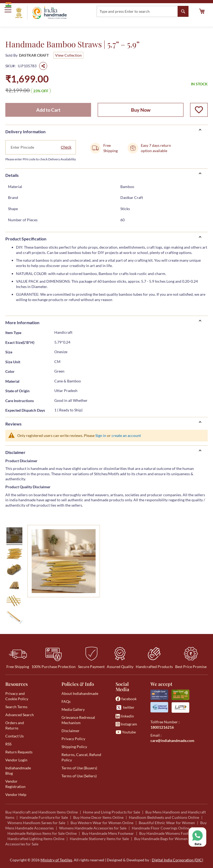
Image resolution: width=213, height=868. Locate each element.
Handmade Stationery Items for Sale (99, 839)
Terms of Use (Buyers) (79, 768)
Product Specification (26, 239)
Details (12, 175)
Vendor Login (16, 760)
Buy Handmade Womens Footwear (168, 833)
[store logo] (41, 13)
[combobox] (143, 11)
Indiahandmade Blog (18, 771)
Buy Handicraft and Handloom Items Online (42, 812)
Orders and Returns (15, 725)
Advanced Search (20, 715)
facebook (126, 699)
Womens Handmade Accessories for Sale (93, 828)
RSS (8, 744)
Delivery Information (25, 132)
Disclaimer (15, 452)
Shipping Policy (74, 747)
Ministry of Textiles (70, 4)
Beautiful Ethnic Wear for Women (167, 823)
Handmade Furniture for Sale (44, 817)
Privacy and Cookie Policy (17, 696)
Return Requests (19, 752)
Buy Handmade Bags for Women (161, 839)
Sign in (101, 435)
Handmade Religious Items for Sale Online (42, 833)
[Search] (183, 11)
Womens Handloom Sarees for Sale (36, 823)
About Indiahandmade (80, 693)
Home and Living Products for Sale (112, 812)
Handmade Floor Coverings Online (161, 828)
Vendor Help (16, 794)
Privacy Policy (73, 739)
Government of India (27, 5)
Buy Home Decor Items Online (98, 817)
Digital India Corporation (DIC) (177, 860)
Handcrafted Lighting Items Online (36, 839)
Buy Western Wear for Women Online (102, 823)
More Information (22, 322)
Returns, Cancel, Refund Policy (81, 757)
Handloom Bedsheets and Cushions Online (164, 817)
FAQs (66, 701)
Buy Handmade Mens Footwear (108, 833)
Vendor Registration (15, 784)
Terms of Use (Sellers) (79, 776)
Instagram (126, 724)
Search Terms (16, 707)
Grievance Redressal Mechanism (78, 720)
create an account (126, 435)
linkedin (125, 716)
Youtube (126, 732)
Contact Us (15, 736)
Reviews (13, 424)
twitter (125, 708)
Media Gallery (73, 709)
